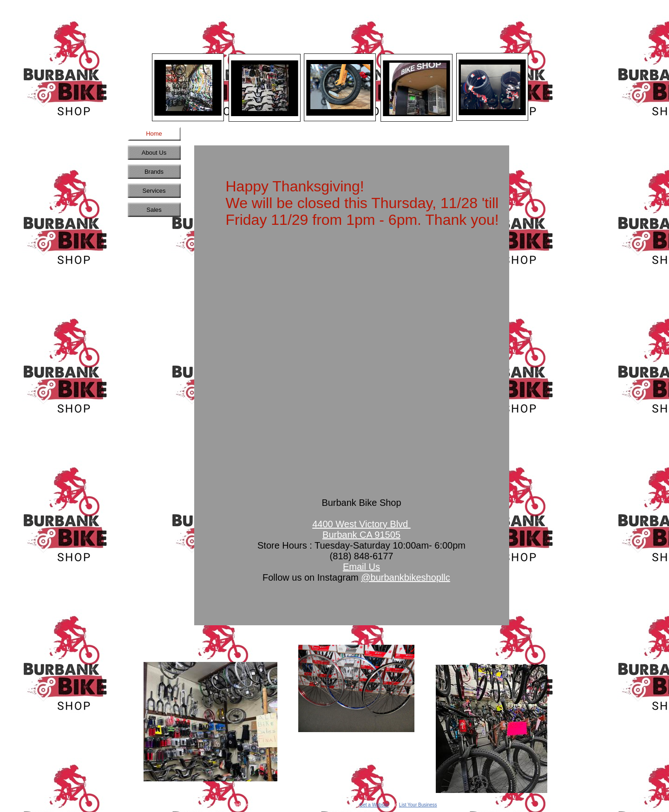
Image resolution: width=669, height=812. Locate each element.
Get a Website (374, 805)
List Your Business (418, 805)
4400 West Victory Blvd (361, 524)
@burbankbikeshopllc (406, 577)
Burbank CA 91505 (361, 535)
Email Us (361, 567)
